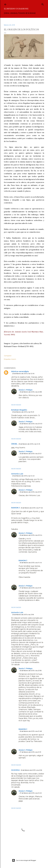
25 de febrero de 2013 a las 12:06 (23, 374)
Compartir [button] (8, 356)
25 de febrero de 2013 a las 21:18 (23, 615)
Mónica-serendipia (20, 371)
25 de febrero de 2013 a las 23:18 (31, 671)
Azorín (14, 359)
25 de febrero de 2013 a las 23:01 (31, 492)
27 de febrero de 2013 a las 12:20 (31, 793)
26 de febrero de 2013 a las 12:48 (31, 731)
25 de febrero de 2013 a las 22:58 (31, 392)
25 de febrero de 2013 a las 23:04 (31, 535)
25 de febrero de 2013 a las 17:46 (32, 508)
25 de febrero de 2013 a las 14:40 (23, 476)
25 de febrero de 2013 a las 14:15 (29, 444)
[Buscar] (43, 4)
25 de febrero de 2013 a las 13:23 (23, 412)
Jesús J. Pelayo (26, 390)
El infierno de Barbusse (16, 9)
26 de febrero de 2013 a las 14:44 (31, 563)
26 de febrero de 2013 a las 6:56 (31, 770)
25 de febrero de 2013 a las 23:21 (30, 454)
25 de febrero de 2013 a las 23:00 (31, 424)
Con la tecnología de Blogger (24, 860)
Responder (16, 405)
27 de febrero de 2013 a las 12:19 (30, 588)
